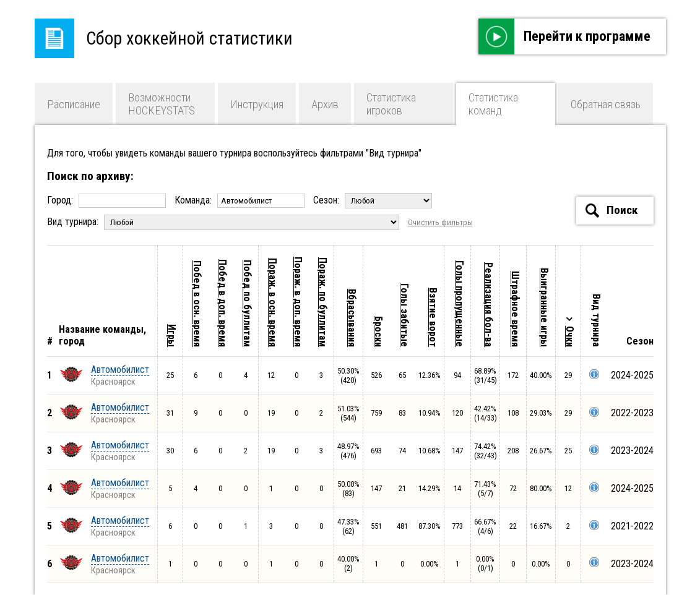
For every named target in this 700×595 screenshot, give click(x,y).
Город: (108, 200)
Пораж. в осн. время (273, 302)
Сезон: (373, 200)
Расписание (74, 104)
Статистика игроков (391, 104)
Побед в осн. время (197, 304)
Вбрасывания (352, 318)
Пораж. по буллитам (323, 302)
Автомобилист (120, 370)
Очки (570, 336)
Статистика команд (493, 104)
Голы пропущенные (460, 304)
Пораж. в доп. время (298, 302)
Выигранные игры (544, 307)
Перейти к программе (564, 36)
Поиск (612, 211)
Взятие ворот (433, 317)
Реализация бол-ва (489, 305)
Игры (172, 336)
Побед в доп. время (223, 303)
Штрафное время (515, 309)
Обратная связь (606, 104)
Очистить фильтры (440, 222)
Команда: (241, 200)
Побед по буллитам (247, 303)
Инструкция (257, 104)
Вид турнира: (224, 222)
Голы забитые (404, 315)
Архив (325, 104)
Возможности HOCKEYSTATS (162, 104)
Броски (378, 332)
